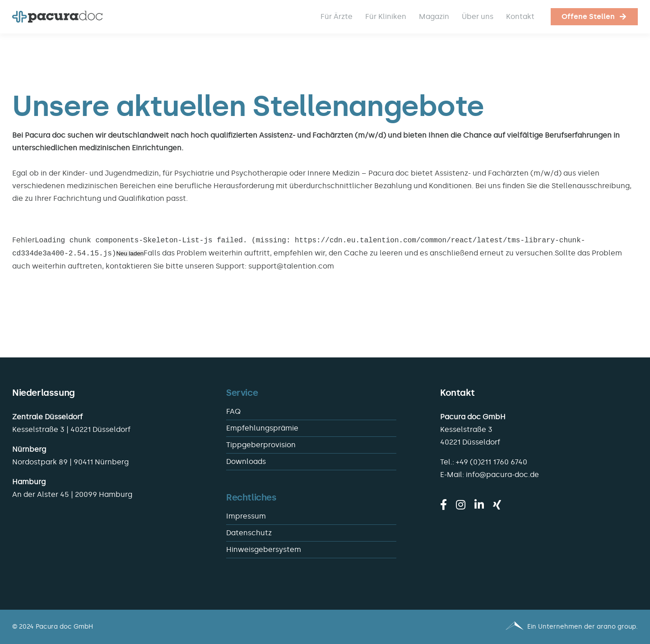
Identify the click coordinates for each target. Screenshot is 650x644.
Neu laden (130, 254)
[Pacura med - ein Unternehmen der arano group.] (485, 627)
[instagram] (461, 505)
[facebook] (443, 505)
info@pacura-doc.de (502, 475)
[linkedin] (479, 505)
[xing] (497, 505)
